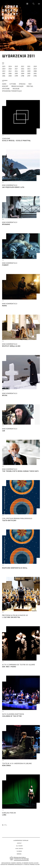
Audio (4, 84)
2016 (23, 69)
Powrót (21, 264)
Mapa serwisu (19, 849)
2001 (4, 76)
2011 (16, 71)
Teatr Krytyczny (21, 520)
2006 (10, 74)
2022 (23, 66)
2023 (16, 66)
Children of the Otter (21, 715)
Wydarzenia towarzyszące (12, 91)
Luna (21, 814)
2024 (10, 66)
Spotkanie (6, 89)
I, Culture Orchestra (21, 616)
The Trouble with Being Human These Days (21, 470)
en (39, 4)
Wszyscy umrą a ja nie (21, 345)
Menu (27, 4)
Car (21, 430)
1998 (23, 76)
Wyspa (21, 394)
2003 (29, 74)
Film (30, 84)
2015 (29, 69)
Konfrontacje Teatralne (10, 12)
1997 (29, 76)
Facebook (19, 851)
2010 (23, 71)
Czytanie (13, 84)
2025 (4, 66)
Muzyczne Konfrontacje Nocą (15, 568)
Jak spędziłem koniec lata (21, 186)
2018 (10, 69)
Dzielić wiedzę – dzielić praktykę (21, 140)
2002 (35, 74)
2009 (29, 71)
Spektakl (30, 86)
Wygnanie (21, 223)
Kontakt (19, 843)
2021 (29, 66)
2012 (10, 71)
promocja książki (17, 86)
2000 (10, 76)
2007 (4, 74)
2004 (23, 74)
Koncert (5, 86)
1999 (16, 76)
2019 (4, 69)
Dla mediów (19, 846)
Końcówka (21, 765)
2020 (35, 66)
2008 (35, 71)
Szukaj (33, 4)
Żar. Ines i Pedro (21, 666)
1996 (35, 76)
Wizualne (16, 89)
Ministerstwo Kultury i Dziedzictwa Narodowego (19, 859)
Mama (21, 305)
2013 (4, 71)
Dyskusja (22, 84)
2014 (35, 69)
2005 (16, 74)
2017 (16, 69)
